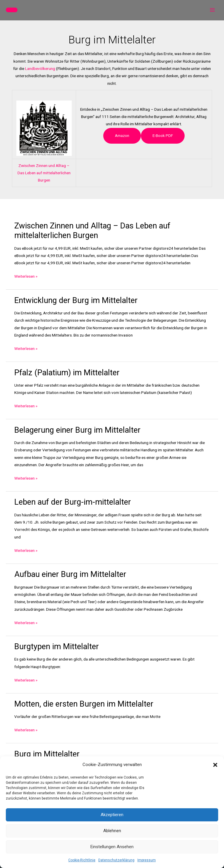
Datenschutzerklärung (116, 860)
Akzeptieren (112, 815)
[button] (215, 765)
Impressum (147, 860)
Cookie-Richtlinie (82, 860)
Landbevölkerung (40, 68)
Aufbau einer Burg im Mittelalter (70, 574)
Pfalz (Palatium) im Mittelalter (67, 373)
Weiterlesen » (26, 276)
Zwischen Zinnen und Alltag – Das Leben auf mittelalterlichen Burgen (44, 173)
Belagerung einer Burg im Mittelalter (77, 430)
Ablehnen (112, 831)
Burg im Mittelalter (47, 754)
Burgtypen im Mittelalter (57, 647)
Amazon (122, 135)
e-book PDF (163, 135)
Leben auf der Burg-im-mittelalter (73, 502)
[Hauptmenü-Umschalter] (212, 10)
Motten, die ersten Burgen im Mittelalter (84, 704)
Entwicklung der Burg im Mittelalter (76, 300)
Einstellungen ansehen (112, 847)
